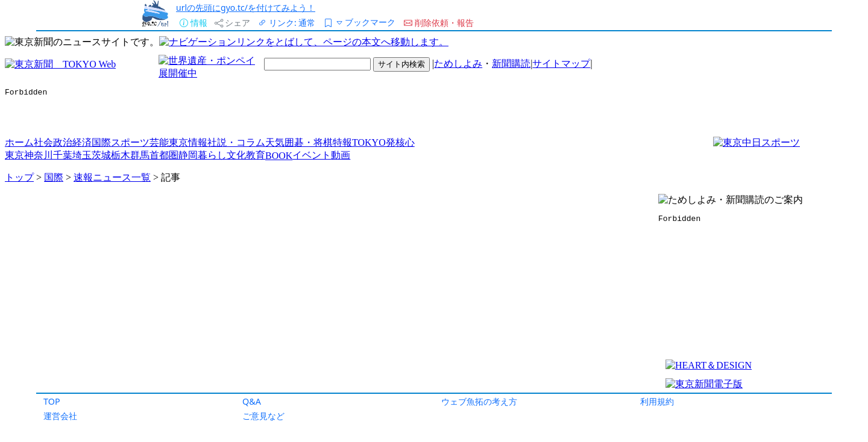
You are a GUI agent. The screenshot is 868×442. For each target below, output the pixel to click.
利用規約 (657, 401)
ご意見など (263, 416)
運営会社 (60, 416)
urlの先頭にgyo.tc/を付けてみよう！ (246, 8)
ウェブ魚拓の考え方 (479, 401)
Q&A (252, 401)
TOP (52, 401)
